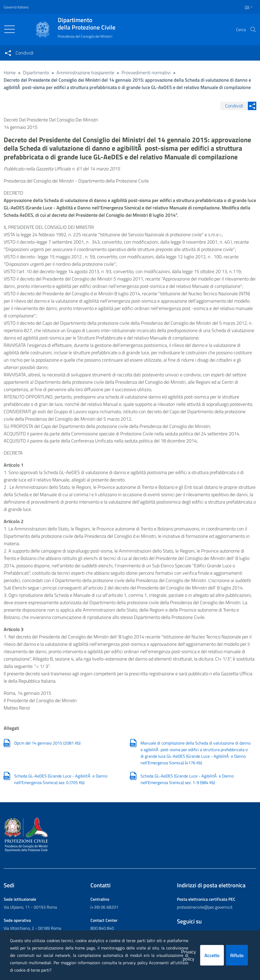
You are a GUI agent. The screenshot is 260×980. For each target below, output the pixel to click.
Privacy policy (189, 955)
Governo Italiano (16, 7)
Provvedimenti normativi (146, 73)
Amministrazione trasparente (85, 73)
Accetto (212, 955)
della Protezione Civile (87, 24)
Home (10, 73)
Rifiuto (237, 955)
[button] (253, 29)
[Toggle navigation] (9, 29)
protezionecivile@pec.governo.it (205, 907)
